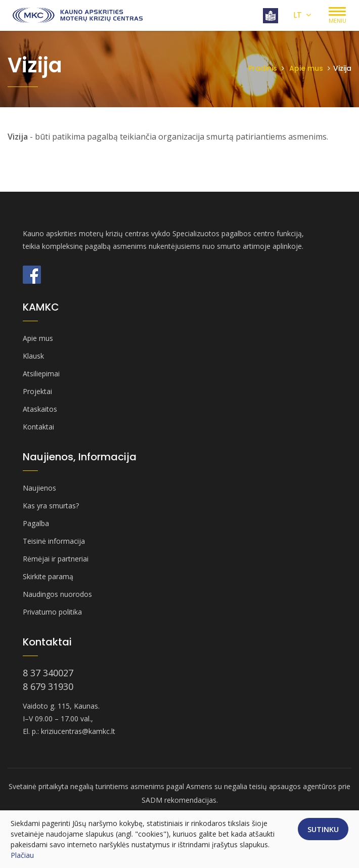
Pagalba (36, 523)
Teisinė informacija (54, 541)
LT (302, 15)
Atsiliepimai (41, 374)
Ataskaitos (40, 409)
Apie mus (306, 68)
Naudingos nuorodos (57, 594)
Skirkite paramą (48, 576)
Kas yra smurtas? (51, 506)
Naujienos (39, 488)
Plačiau (22, 855)
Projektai (37, 391)
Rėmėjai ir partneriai (56, 559)
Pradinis (263, 68)
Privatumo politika (52, 612)
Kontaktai (38, 427)
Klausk (33, 356)
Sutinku (323, 829)
